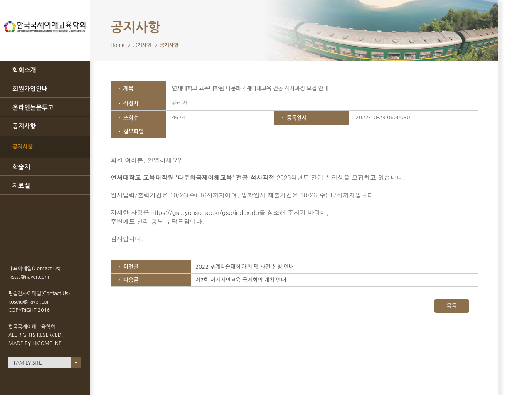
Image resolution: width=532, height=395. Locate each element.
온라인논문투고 (33, 107)
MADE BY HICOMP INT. (36, 343)
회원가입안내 (30, 89)
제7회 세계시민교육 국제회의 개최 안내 (241, 280)
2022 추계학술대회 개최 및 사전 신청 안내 (245, 267)
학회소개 (24, 70)
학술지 (21, 167)
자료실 (21, 186)
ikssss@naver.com (29, 277)
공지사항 (24, 126)
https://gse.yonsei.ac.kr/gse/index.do (205, 212)
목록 (451, 306)
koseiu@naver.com (30, 302)
